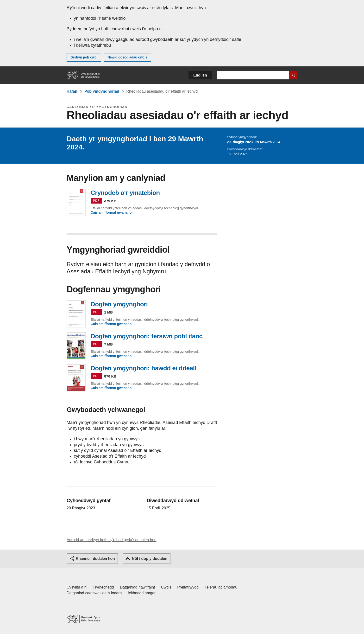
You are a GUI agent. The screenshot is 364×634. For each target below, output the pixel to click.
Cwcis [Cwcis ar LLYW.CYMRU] (166, 587)
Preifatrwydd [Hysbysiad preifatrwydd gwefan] (188, 587)
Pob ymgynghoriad (102, 91)
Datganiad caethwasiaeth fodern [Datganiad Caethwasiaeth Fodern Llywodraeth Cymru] (94, 593)
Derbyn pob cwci (84, 57)
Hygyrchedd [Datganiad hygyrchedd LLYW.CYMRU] (104, 587)
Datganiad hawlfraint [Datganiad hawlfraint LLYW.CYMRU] (138, 587)
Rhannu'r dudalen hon (95, 559)
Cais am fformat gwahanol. (112, 212)
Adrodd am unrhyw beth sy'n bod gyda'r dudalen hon (111, 540)
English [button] (200, 75)
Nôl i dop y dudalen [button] (150, 559)
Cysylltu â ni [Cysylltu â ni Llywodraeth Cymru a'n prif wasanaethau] (77, 587)
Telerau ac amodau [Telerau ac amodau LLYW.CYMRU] (221, 587)
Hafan (72, 91)
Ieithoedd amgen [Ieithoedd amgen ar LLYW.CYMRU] (142, 593)
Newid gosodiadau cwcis (127, 57)
